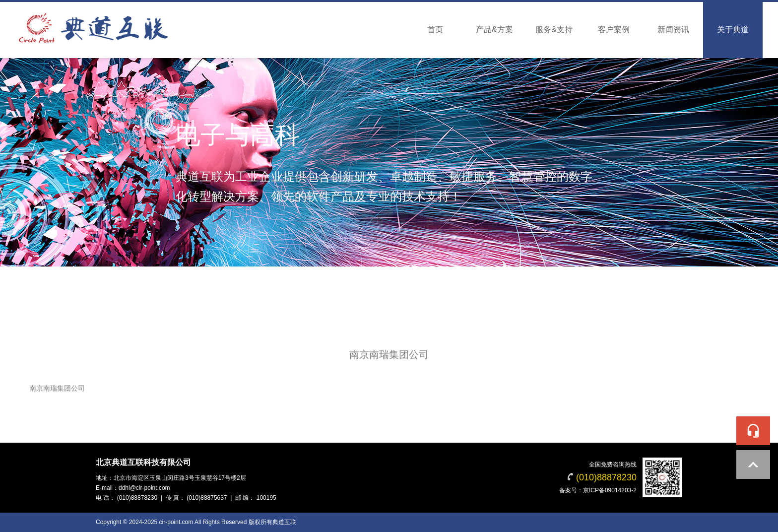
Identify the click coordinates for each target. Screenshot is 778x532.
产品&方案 (494, 30)
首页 (435, 30)
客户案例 (614, 30)
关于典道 (733, 30)
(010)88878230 (606, 477)
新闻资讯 (673, 30)
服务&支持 (554, 30)
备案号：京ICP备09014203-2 (598, 490)
